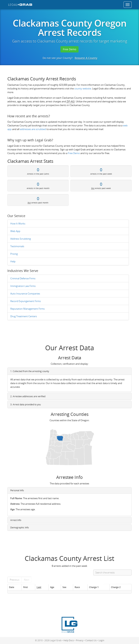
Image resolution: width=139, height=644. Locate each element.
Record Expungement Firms (26, 301)
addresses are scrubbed (33, 129)
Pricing (14, 254)
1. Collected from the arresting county (30, 371)
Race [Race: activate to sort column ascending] (77, 587)
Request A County (86, 58)
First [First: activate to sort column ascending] (26, 587)
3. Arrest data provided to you (26, 404)
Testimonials (17, 246)
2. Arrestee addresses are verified (28, 396)
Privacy (80, 640)
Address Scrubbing (21, 239)
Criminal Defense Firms (23, 278)
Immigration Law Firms (23, 286)
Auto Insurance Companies (25, 294)
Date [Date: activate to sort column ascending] (12, 587)
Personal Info (17, 490)
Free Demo (69, 49)
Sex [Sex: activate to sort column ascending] (64, 587)
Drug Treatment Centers (24, 316)
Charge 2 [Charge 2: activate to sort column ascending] (116, 587)
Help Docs (69, 640)
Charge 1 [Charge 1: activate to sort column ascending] (94, 587)
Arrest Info (16, 520)
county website (83, 88)
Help (13, 261)
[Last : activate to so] (42, 587)
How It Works (18, 224)
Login (101, 640)
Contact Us (91, 640)
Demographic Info (20, 528)
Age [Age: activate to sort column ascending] (52, 587)
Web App (15, 231)
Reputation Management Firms (27, 309)
